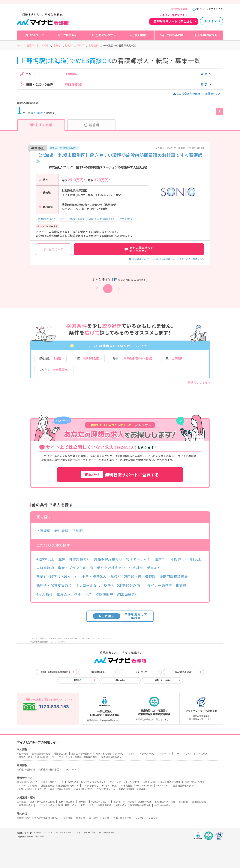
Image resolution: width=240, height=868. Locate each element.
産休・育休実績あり (74, 559)
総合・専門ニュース (53, 782)
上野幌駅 (43, 531)
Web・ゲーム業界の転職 (42, 802)
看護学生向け (61, 754)
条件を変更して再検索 (120, 616)
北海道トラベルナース (74, 594)
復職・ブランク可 (72, 568)
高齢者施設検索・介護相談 (132, 789)
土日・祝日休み (94, 576)
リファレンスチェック (146, 818)
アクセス (49, 833)
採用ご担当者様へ (180, 9)
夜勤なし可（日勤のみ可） (64, 148)
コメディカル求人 (45, 805)
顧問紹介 (184, 802)
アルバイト (165, 754)
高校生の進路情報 (26, 770)
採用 (79, 833)
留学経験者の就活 (41, 754)
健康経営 (81, 818)
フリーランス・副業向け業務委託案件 (78, 757)
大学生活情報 (150, 782)
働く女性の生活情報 (170, 782)
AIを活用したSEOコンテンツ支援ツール (94, 789)
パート (178, 754)
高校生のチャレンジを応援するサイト (87, 782)
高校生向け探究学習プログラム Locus (58, 770)
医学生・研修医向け (82, 754)
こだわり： (53, 369)
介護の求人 (121, 805)
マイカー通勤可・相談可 (72, 219)
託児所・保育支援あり (54, 585)
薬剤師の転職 (199, 802)
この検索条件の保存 (187, 94)
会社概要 (37, 833)
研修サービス (24, 818)
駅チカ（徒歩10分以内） (124, 585)
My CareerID (163, 786)
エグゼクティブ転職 (124, 802)
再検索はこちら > (199, 382)
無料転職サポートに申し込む (173, 21)
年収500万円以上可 (126, 576)
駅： (174, 358)
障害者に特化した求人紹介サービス (37, 757)
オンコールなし (88, 585)
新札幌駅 (61, 531)
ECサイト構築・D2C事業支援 (117, 786)
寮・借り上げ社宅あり (108, 568)
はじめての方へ (106, 35)
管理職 (150, 576)
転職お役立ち (209, 35)
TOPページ (37, 35)
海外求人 (120, 754)
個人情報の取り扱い (184, 672)
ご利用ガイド (71, 35)
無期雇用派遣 (104, 805)
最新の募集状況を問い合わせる (139, 249)
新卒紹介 (83, 802)
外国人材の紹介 (162, 805)
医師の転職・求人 (67, 805)
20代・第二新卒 (66, 802)
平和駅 (78, 531)
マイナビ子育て (90, 786)
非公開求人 (39, 113)
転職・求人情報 (103, 754)
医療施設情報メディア (184, 786)
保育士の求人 (87, 805)
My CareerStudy (144, 786)
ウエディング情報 (28, 786)
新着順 (91, 125)
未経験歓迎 (45, 568)
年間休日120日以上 (186, 559)
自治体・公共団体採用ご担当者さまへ (56, 672)
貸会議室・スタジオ (99, 818)
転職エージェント (100, 802)
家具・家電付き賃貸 (60, 789)
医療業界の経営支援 (140, 805)
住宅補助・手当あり (145, 568)
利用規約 (78, 680)
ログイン (211, 21)
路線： (132, 358)
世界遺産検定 (48, 786)
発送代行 (68, 818)
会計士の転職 (144, 802)
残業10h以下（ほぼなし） (102, 219)
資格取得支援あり (46, 219)
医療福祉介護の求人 (111, 757)
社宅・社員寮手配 (122, 818)
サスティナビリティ (64, 833)
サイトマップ (141, 672)
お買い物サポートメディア (32, 789)
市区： (87, 358)
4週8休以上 (45, 559)
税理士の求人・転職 (165, 802)
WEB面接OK (126, 219)
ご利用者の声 (174, 35)
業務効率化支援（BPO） (47, 818)
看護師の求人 (26, 805)
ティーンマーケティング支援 (124, 782)
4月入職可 (45, 594)
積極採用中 (104, 594)
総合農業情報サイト (68, 786)
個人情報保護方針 (107, 833)
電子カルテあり (139, 559)
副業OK (161, 559)
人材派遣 (21, 802)
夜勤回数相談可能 (174, 576)
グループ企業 (90, 833)
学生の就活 (22, 754)
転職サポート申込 (162, 680)
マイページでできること (210, 9)
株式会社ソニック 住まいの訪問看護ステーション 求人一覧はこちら (168, 259)
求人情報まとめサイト (28, 782)
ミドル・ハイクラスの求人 (142, 754)
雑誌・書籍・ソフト (195, 782)
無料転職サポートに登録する (120, 475)
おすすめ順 (41, 125)
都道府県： (50, 358)
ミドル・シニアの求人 (196, 754)
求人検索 (140, 35)
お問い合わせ (120, 680)
